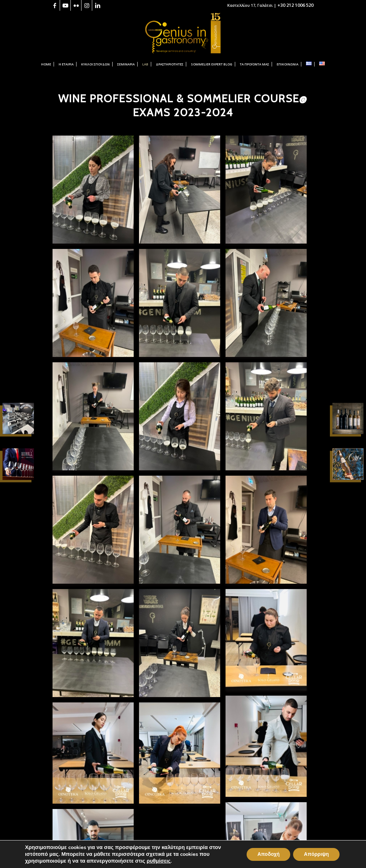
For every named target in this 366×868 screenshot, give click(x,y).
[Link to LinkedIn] (98, 5)
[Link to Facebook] (55, 5)
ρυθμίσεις (159, 861)
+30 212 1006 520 (295, 5)
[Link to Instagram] (87, 5)
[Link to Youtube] (65, 5)
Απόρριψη (316, 855)
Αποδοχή (268, 855)
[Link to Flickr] (76, 5)
